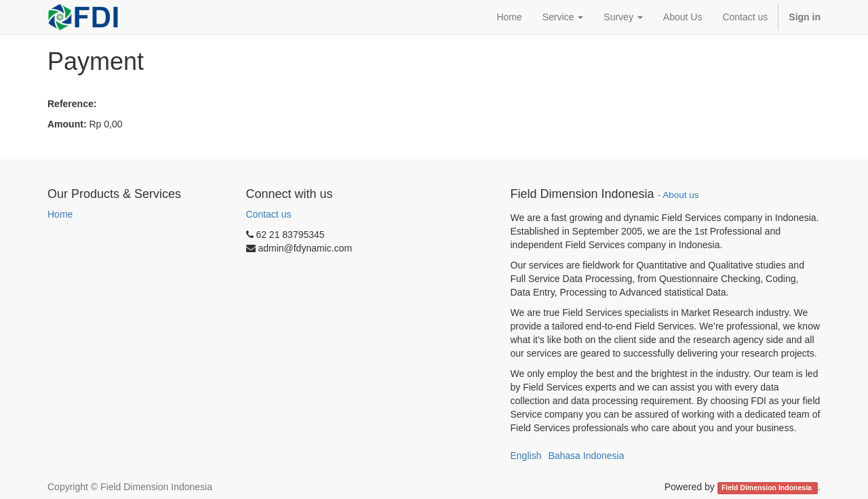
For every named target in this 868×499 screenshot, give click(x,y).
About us (680, 195)
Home (60, 214)
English (526, 456)
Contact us (269, 214)
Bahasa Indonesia (586, 456)
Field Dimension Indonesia (768, 487)
